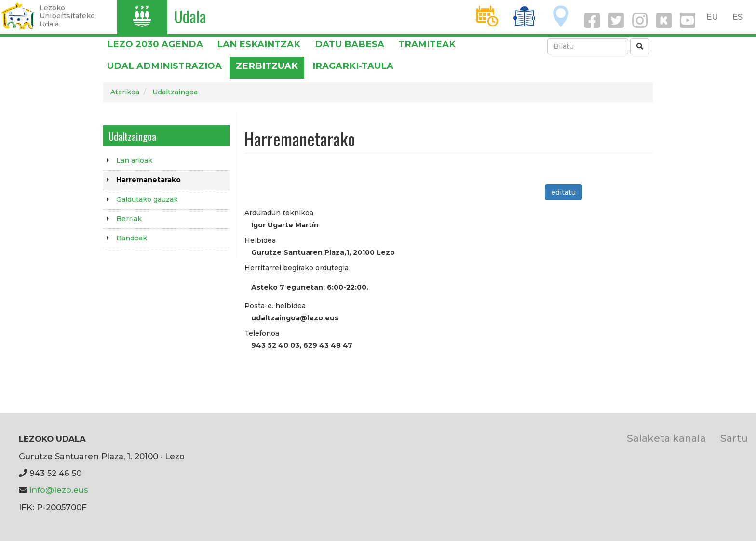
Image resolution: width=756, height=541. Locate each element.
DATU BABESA (350, 44)
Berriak (129, 219)
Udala (190, 16)
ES (737, 17)
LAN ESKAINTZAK (259, 44)
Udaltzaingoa (175, 92)
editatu (563, 192)
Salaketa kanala (666, 438)
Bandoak (132, 238)
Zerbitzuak (267, 66)
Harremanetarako (148, 180)
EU (712, 17)
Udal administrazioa (164, 66)
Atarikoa (125, 92)
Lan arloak (134, 160)
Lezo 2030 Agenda (155, 44)
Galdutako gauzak (147, 199)
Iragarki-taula (353, 66)
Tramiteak (427, 44)
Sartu (734, 438)
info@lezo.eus (59, 490)
